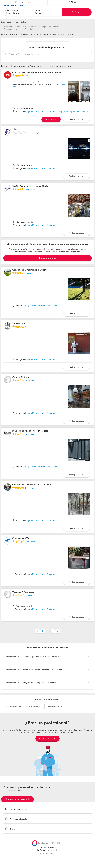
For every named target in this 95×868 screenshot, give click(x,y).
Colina (19, 29)
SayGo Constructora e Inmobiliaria (30, 192)
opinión (29, 602)
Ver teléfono (51, 126)
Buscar (76, 12)
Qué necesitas (12, 11)
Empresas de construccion (28, 27)
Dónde (38, 11)
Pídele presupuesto (77, 125)
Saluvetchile (19, 330)
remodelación (12, 713)
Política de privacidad (47, 857)
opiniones (30, 82)
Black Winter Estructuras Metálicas (30, 437)
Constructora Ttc (21, 545)
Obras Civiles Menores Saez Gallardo (32, 491)
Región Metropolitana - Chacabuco (41, 118)
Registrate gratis (47, 264)
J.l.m (15, 136)
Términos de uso (47, 854)
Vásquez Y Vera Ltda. (23, 598)
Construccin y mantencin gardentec (30, 276)
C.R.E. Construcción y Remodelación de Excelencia (38, 79)
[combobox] (18, 12)
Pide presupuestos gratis (18, 805)
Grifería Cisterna (21, 384)
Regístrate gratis (47, 745)
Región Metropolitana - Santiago (74, 118)
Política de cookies (47, 859)
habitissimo (8, 27)
